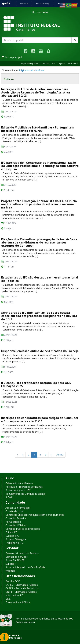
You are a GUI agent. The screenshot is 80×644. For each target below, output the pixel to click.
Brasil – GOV (12, 581)
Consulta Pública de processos (23, 529)
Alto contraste (40, 12)
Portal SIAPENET (15, 560)
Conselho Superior (16, 518)
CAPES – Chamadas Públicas (22, 585)
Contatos (45, 64)
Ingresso (61, 64)
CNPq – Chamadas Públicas (21, 592)
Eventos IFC (12, 536)
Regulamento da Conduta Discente (25, 494)
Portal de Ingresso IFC (18, 490)
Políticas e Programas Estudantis (24, 487)
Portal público (13, 522)
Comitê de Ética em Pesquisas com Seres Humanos (35, 515)
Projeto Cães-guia (16, 539)
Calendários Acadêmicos (19, 483)
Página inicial (26, 70)
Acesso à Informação (18, 508)
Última (60, 455)
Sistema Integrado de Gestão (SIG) (25, 567)
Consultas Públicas (16, 525)
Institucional (73, 64)
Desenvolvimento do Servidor (22, 553)
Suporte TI (11, 564)
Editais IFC (11, 532)
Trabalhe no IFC (14, 543)
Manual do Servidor (16, 557)
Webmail (10, 571)
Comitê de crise (14, 511)
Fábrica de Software (53, 619)
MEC (8, 599)
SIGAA (9, 497)
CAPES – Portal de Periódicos (22, 588)
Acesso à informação (43, 4)
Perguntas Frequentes (30, 64)
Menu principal (12, 57)
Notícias (40, 70)
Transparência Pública (18, 602)
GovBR (6, 4)
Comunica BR (24, 4)
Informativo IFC (14, 595)
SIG (53, 64)
